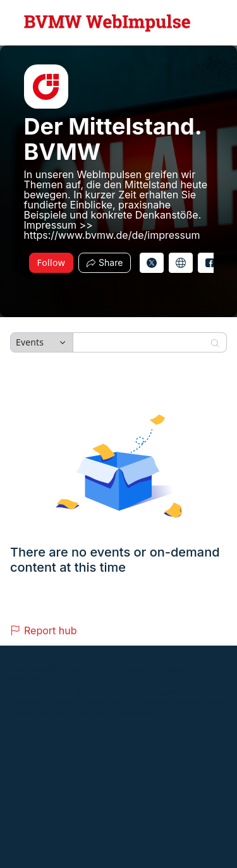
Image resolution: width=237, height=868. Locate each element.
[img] (46, 87)
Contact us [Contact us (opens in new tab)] (93, 712)
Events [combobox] (30, 342)
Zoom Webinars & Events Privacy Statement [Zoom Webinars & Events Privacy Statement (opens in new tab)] (127, 702)
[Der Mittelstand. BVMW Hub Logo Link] (107, 23)
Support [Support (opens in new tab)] (53, 712)
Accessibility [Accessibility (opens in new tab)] (139, 712)
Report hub (44, 630)
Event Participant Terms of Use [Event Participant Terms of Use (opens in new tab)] (62, 692)
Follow (52, 262)
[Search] (142, 342)
